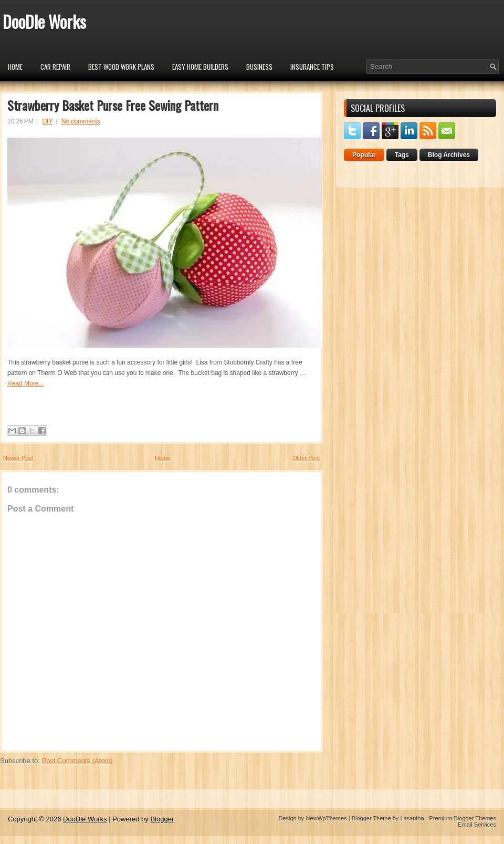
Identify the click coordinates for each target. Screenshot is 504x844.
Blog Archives (449, 155)
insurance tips (312, 67)
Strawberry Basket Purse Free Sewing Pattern (113, 105)
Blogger (162, 819)
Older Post (306, 458)
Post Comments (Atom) (77, 761)
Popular (364, 155)
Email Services (477, 825)
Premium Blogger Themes (463, 818)
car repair (55, 67)
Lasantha (412, 818)
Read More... (25, 383)
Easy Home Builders (200, 67)
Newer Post (18, 458)
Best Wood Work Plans (121, 67)
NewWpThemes (326, 818)
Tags (402, 155)
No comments (81, 121)
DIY (47, 121)
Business (259, 67)
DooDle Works (44, 21)
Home (15, 67)
